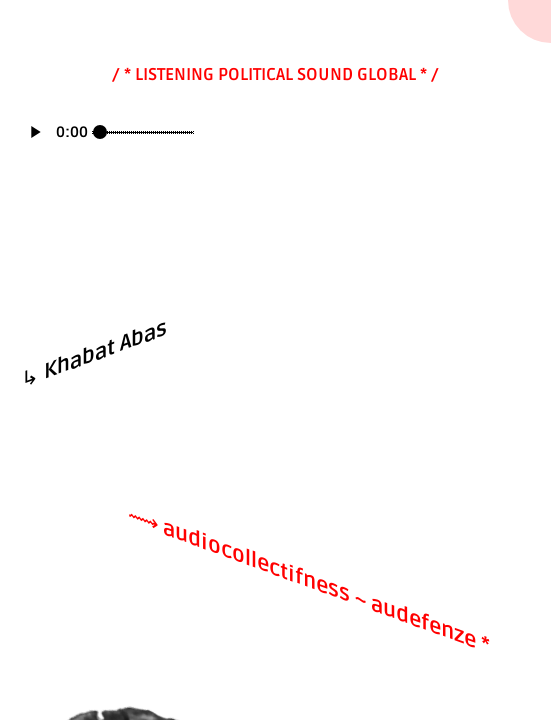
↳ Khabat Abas (94, 354)
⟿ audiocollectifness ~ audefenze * (309, 580)
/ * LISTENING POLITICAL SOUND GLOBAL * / (275, 74)
